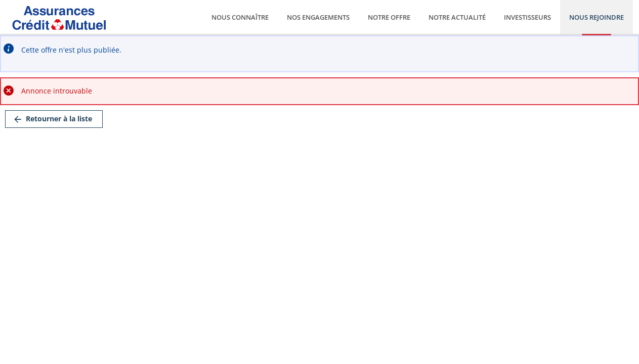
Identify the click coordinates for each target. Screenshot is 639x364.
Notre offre (389, 17)
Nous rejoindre (597, 17)
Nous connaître (240, 17)
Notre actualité (457, 17)
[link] (54, 119)
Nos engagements (318, 17)
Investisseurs (527, 17)
